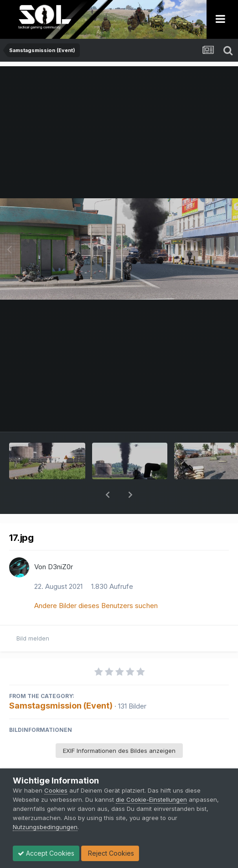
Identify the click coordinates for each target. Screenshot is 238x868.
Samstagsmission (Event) (61, 682)
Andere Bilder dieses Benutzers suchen (96, 582)
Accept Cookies (46, 853)
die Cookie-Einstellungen (151, 799)
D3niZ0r (60, 543)
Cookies (56, 790)
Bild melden (33, 614)
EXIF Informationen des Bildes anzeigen (119, 727)
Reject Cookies (110, 853)
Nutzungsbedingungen (45, 827)
